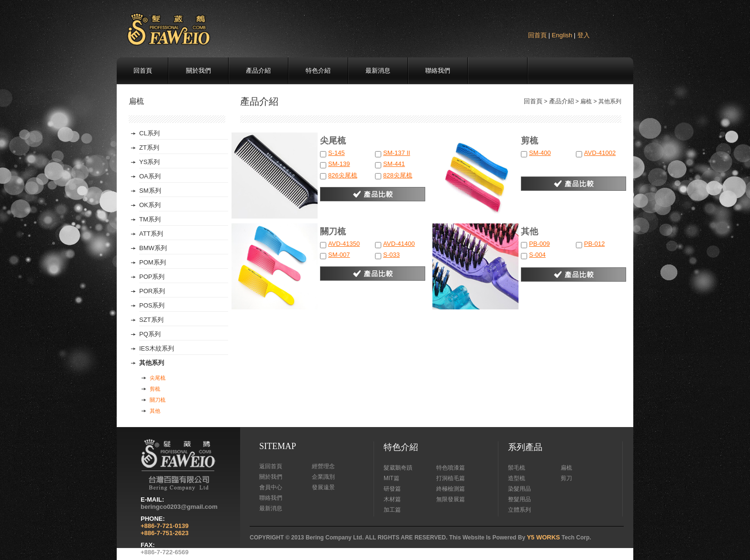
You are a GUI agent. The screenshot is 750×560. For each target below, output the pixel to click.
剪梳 (155, 389)
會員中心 (271, 487)
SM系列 (150, 191)
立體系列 (519, 510)
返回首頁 (271, 466)
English (562, 35)
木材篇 (392, 499)
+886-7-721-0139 (165, 526)
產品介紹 (258, 71)
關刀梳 (158, 400)
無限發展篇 (451, 499)
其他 (155, 411)
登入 (584, 35)
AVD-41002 (600, 153)
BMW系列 (153, 248)
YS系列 (149, 162)
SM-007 (339, 255)
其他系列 (152, 363)
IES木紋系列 (157, 348)
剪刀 (566, 478)
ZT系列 (149, 148)
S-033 (392, 255)
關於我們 (199, 71)
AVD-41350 (344, 244)
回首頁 (537, 35)
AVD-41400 (399, 244)
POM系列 (153, 262)
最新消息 (378, 71)
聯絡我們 (438, 71)
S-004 (537, 255)
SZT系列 (151, 320)
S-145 (336, 153)
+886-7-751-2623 (165, 533)
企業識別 (323, 477)
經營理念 (323, 466)
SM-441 (394, 164)
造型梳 (517, 478)
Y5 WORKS (543, 537)
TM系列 (150, 219)
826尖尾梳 (343, 175)
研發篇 (392, 489)
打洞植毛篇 (451, 478)
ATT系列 (151, 234)
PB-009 (539, 244)
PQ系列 (150, 334)
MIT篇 (392, 478)
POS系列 (152, 305)
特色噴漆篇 (451, 468)
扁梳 (566, 468)
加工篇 (392, 510)
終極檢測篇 (451, 489)
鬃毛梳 (517, 468)
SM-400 (540, 153)
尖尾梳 (158, 378)
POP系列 (152, 277)
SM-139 (339, 164)
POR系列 (152, 291)
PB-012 (594, 244)
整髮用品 (519, 499)
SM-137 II (397, 153)
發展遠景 (323, 487)
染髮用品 (519, 489)
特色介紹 (318, 71)
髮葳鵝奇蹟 (398, 468)
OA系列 (150, 176)
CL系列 (149, 133)
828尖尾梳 (398, 175)
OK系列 (150, 205)
